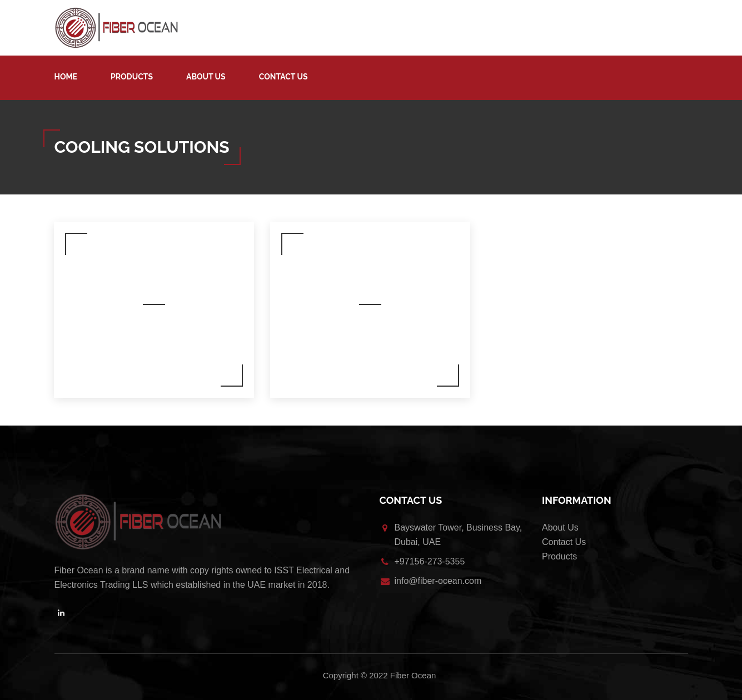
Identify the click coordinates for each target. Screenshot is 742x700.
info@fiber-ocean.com (438, 581)
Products (132, 77)
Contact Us (283, 77)
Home (66, 77)
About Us (206, 77)
